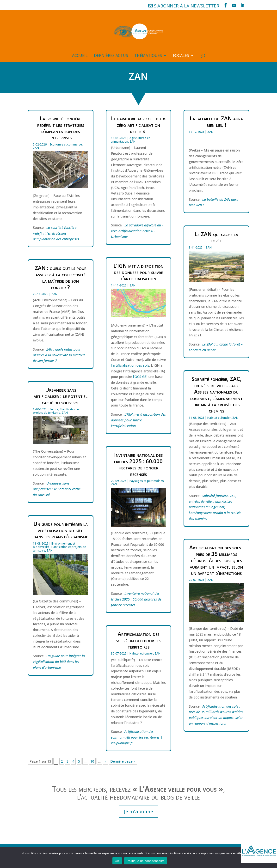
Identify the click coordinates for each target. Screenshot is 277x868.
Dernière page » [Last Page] (123, 761)
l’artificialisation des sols (130, 365)
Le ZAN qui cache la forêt (216, 237)
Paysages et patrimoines (147, 481)
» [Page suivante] (105, 761)
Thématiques (148, 56)
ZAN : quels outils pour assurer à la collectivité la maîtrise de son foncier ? (61, 277)
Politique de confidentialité (146, 861)
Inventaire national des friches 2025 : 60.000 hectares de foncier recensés (138, 464)
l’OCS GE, (140, 377)
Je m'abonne (138, 811)
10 (92, 761)
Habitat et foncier (141, 653)
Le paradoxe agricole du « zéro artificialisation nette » (138, 124)
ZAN (36, 148)
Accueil (80, 56)
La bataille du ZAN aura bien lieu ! (216, 121)
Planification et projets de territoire (56, 411)
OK (117, 861)
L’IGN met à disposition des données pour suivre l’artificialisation (138, 272)
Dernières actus (111, 56)
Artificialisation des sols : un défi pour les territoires (138, 640)
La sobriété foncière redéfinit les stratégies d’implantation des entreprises (61, 128)
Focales (181, 56)
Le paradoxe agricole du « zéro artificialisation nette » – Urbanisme (137, 231)
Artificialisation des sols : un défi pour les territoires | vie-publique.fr (137, 737)
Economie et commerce (66, 144)
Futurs (54, 409)
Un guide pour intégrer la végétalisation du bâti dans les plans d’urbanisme (61, 530)
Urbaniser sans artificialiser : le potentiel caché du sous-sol (61, 396)
